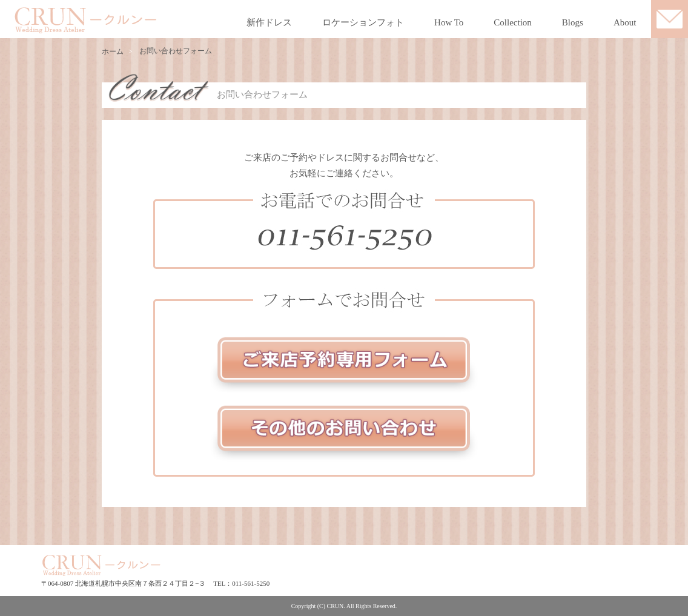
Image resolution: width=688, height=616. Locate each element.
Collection (513, 22)
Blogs (573, 22)
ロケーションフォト (363, 22)
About (625, 22)
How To (449, 22)
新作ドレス (269, 22)
